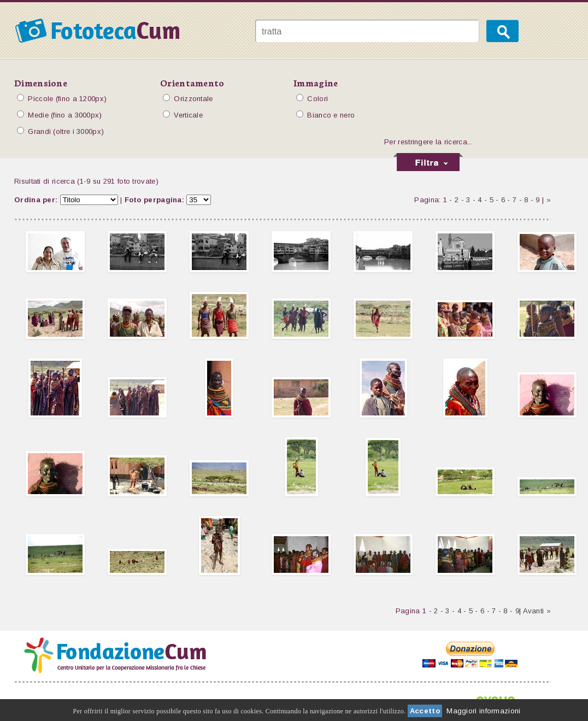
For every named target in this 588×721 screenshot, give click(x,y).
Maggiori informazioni (483, 711)
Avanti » (537, 611)
